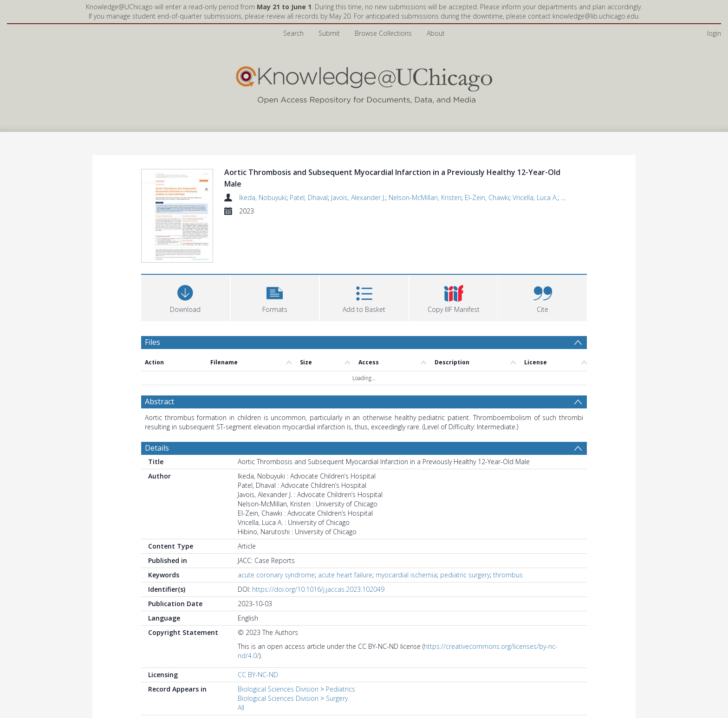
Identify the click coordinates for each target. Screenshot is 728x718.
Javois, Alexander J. (358, 197)
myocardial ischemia (406, 575)
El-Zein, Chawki (487, 197)
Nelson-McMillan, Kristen (425, 197)
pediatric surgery (465, 575)
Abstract (159, 401)
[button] (275, 297)
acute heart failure (345, 575)
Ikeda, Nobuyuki (263, 197)
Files (153, 342)
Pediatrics (341, 689)
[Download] (185, 297)
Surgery (337, 698)
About (436, 33)
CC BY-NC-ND (258, 675)
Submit (329, 33)
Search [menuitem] (293, 33)
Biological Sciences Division (278, 689)
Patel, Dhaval (309, 197)
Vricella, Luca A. (535, 197)
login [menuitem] (714, 33)
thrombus (508, 575)
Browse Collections (383, 33)
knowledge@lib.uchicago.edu (595, 16)
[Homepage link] (364, 83)
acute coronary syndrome (276, 575)
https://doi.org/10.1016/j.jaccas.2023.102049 (318, 589)
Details (157, 448)
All (241, 708)
